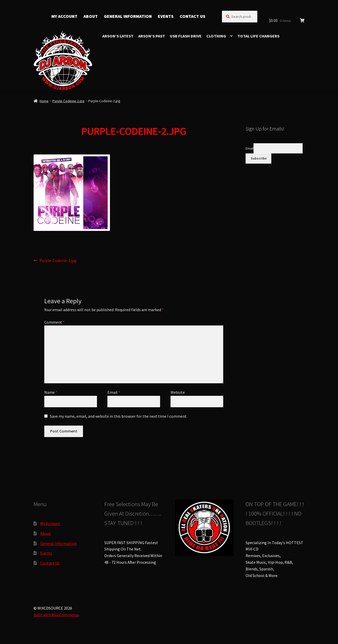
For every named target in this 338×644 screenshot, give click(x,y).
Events (166, 16)
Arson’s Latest (118, 36)
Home (44, 101)
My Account (64, 16)
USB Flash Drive (186, 36)
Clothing (216, 36)
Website (178, 392)
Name (51, 392)
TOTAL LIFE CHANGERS (258, 36)
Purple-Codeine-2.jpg (68, 101)
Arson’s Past (152, 36)
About (91, 16)
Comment (54, 322)
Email (114, 392)
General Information (128, 16)
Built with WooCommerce (56, 615)
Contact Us (193, 16)
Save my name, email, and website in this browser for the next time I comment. (119, 416)
